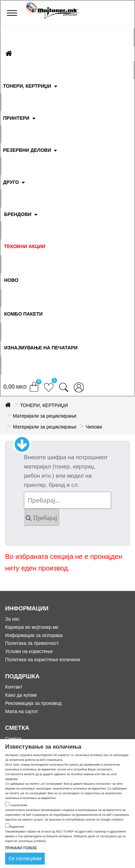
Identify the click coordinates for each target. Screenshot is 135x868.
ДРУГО (11, 182)
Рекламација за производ (33, 703)
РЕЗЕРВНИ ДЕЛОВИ (27, 150)
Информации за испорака (34, 635)
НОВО (11, 280)
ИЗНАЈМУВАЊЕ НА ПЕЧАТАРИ (41, 348)
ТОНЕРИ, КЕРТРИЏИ (27, 86)
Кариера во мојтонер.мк (32, 627)
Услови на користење (29, 651)
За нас (12, 619)
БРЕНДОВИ (18, 214)
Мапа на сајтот (22, 711)
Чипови (94, 427)
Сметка (13, 739)
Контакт (14, 687)
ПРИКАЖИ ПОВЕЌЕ (21, 848)
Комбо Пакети (23, 314)
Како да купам (21, 695)
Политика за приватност (32, 643)
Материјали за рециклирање (45, 416)
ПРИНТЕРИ (16, 118)
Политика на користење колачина (43, 660)
